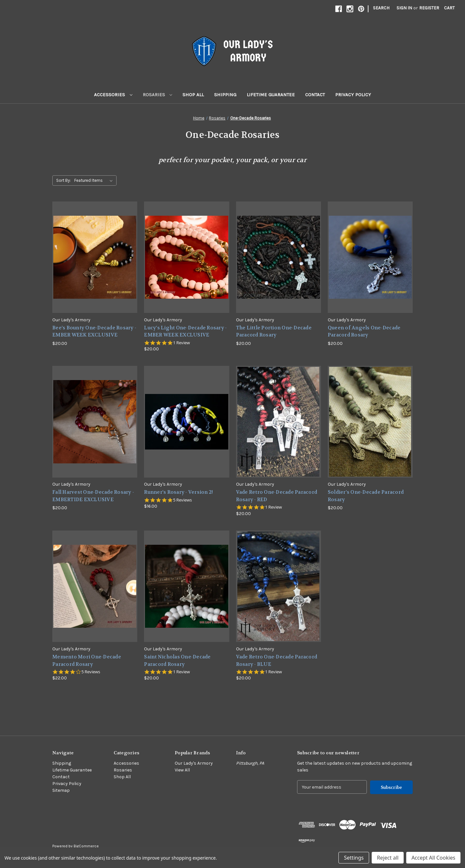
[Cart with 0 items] (449, 8)
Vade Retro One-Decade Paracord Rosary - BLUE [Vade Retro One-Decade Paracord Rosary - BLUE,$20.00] (277, 661)
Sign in (404, 8)
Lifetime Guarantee (271, 95)
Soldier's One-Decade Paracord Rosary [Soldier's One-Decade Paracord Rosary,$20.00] (366, 496)
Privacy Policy (353, 95)
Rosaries (158, 95)
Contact (315, 95)
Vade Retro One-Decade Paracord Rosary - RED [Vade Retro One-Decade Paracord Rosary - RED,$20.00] (277, 496)
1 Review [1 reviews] (181, 343)
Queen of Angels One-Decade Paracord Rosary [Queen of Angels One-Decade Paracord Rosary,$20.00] (364, 331)
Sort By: (63, 180)
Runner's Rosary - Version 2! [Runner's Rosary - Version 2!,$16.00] (178, 492)
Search (381, 8)
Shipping (225, 95)
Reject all (388, 858)
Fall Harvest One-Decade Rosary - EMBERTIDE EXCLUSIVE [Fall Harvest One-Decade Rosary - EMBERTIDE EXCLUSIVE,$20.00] (93, 496)
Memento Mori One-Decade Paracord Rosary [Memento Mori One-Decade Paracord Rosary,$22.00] (87, 661)
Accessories (113, 95)
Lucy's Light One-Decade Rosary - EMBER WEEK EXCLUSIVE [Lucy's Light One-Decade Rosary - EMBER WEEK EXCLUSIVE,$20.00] (185, 331)
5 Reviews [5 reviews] (182, 500)
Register (429, 8)
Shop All (193, 95)
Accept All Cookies (433, 858)
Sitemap (61, 790)
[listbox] (95, 181)
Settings (354, 858)
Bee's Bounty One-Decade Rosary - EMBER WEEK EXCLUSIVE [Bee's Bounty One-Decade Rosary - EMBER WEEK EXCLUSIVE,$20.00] (94, 331)
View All (182, 770)
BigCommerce (86, 846)
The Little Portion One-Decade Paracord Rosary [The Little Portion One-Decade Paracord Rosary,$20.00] (274, 331)
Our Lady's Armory (194, 763)
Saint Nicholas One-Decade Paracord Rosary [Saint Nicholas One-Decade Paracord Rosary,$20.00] (177, 661)
